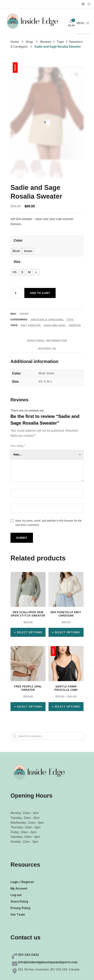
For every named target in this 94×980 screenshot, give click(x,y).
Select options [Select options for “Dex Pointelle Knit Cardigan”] (67, 632)
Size (17, 262)
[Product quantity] (17, 293)
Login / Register (22, 882)
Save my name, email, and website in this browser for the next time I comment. (48, 523)
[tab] (47, 341)
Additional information (47, 341)
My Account (19, 888)
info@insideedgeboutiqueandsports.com (48, 962)
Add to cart (40, 293)
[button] (80, 23)
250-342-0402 (28, 955)
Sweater (75, 325)
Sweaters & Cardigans (47, 320)
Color (18, 240)
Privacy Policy (21, 908)
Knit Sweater (31, 325)
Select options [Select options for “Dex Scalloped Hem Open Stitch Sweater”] (29, 632)
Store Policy (19, 901)
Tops (70, 320)
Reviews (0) (47, 349)
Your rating (18, 446)
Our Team (18, 914)
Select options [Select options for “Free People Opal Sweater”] (29, 706)
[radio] (16, 251)
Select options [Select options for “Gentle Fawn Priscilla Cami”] (67, 706)
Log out (16, 895)
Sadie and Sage (54, 325)
